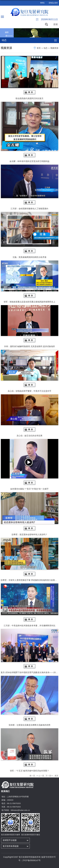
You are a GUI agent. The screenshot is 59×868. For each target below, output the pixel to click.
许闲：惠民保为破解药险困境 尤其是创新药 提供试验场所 (29, 326)
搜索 (56, 24)
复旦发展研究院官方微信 (31, 835)
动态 (46, 48)
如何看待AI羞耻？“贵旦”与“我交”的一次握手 (29, 465)
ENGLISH (53, 3)
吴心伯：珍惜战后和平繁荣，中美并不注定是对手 (29, 371)
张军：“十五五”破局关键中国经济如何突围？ (29, 750)
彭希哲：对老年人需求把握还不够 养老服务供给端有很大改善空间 (29, 559)
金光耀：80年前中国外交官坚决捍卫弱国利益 (29, 132)
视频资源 (54, 48)
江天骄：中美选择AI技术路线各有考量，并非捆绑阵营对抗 (29, 605)
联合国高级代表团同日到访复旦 (29, 78)
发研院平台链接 (10, 840)
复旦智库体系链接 (11, 846)
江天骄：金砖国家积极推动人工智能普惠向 (29, 187)
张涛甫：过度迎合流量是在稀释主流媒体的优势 (29, 701)
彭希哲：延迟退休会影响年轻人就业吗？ (29, 514)
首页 (39, 48)
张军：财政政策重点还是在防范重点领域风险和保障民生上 (29, 282)
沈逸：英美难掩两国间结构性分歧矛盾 (29, 235)
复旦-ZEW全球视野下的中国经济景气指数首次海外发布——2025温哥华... (29, 651)
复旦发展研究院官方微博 (10, 835)
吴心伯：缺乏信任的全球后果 (29, 416)
